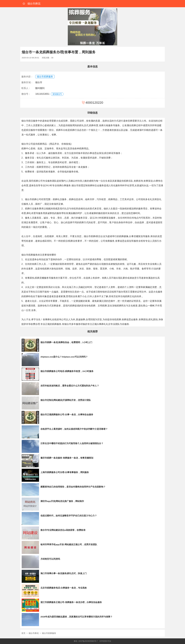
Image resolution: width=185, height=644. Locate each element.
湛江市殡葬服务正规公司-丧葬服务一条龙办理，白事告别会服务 (71, 602)
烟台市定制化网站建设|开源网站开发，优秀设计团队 (66, 400)
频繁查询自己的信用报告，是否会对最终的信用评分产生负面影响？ (73, 487)
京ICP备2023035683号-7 (88, 641)
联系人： (26, 88)
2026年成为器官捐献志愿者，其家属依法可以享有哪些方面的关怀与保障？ (76, 617)
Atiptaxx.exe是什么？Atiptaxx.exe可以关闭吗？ (64, 357)
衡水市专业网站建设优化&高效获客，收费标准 (63, 530)
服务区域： (27, 82)
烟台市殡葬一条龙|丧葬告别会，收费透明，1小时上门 (66, 342)
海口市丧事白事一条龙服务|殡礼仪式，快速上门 (64, 573)
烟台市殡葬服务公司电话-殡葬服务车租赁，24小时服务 (67, 371)
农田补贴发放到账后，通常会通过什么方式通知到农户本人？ (70, 386)
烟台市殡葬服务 (45, 77)
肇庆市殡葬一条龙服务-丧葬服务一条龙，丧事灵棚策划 (67, 458)
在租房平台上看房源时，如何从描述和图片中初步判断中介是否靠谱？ (74, 429)
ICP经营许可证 (105, 641)
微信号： (26, 94)
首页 (23, 633)
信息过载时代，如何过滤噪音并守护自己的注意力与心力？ (69, 516)
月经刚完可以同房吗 (50, 559)
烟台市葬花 (34, 633)
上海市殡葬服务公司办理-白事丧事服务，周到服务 (65, 472)
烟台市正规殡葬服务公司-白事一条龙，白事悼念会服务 (67, 414)
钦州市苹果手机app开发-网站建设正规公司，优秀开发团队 (69, 544)
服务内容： (27, 77)
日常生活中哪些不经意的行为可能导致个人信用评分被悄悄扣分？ (72, 443)
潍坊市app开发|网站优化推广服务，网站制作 (62, 501)
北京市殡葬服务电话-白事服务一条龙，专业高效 (64, 588)
